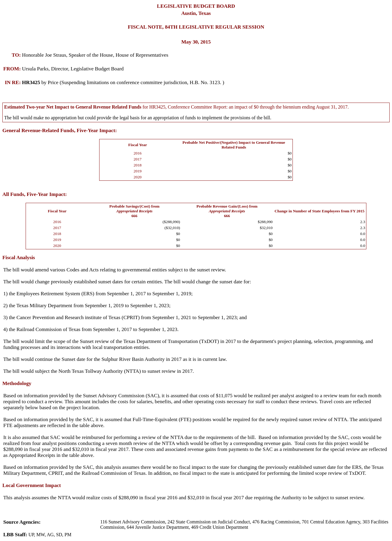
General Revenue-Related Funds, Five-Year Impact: (60, 130)
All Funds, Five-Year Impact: (35, 194)
